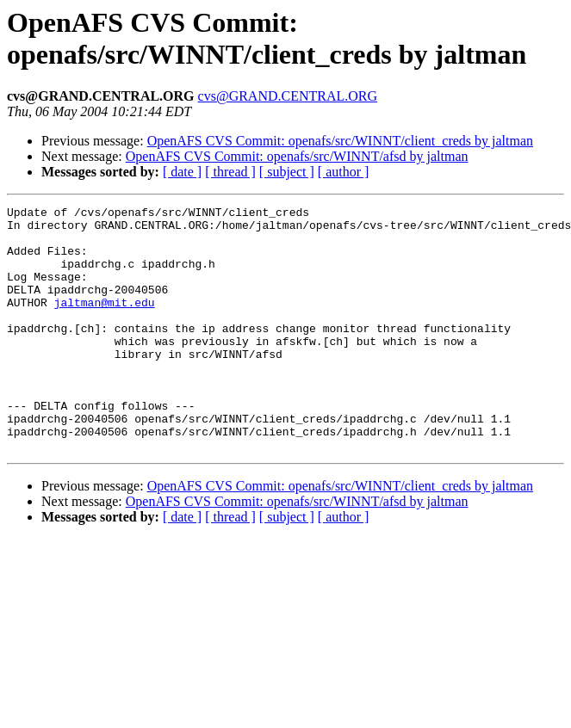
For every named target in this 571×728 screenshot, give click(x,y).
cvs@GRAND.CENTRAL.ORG (288, 96)
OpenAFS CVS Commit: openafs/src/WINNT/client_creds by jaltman (340, 141)
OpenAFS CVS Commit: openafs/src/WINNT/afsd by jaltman (297, 156)
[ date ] (182, 172)
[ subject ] (287, 172)
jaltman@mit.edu (105, 323)
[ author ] (344, 172)
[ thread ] (230, 172)
